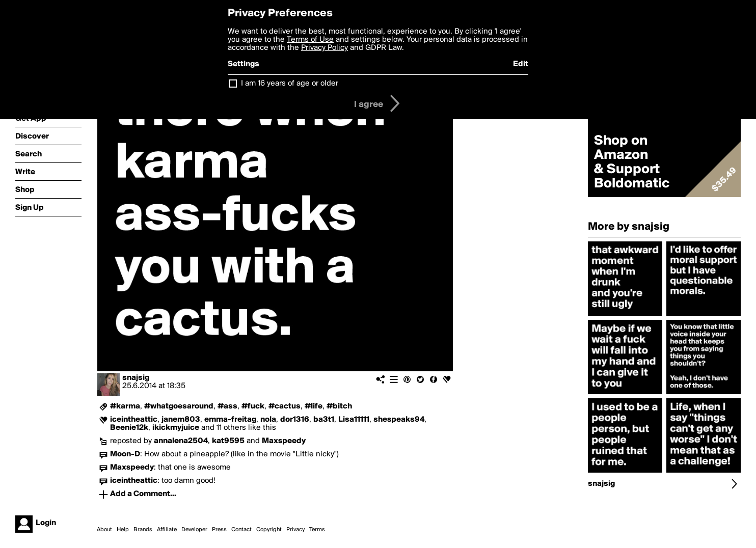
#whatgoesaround (179, 406)
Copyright (269, 530)
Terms (317, 530)
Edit (521, 64)
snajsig (136, 378)
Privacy (295, 530)
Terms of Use (310, 40)
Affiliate (167, 530)
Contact (241, 530)
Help (123, 530)
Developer (194, 530)
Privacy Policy (325, 48)
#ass (227, 406)
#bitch (339, 406)
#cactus (285, 406)
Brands (143, 530)
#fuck (253, 406)
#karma (125, 406)
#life (314, 406)
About (104, 530)
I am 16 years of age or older (290, 84)
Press (219, 530)
